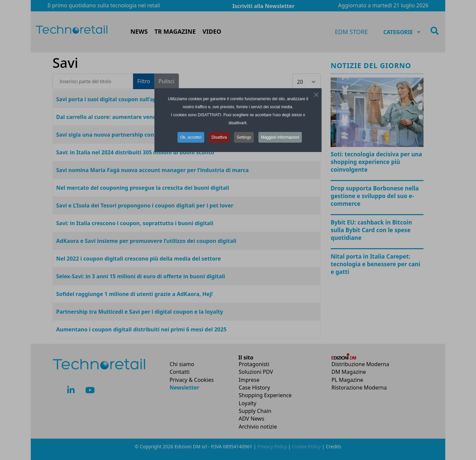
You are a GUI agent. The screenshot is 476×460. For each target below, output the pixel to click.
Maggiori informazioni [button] (280, 137)
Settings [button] (244, 137)
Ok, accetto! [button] (191, 137)
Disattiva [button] (219, 137)
